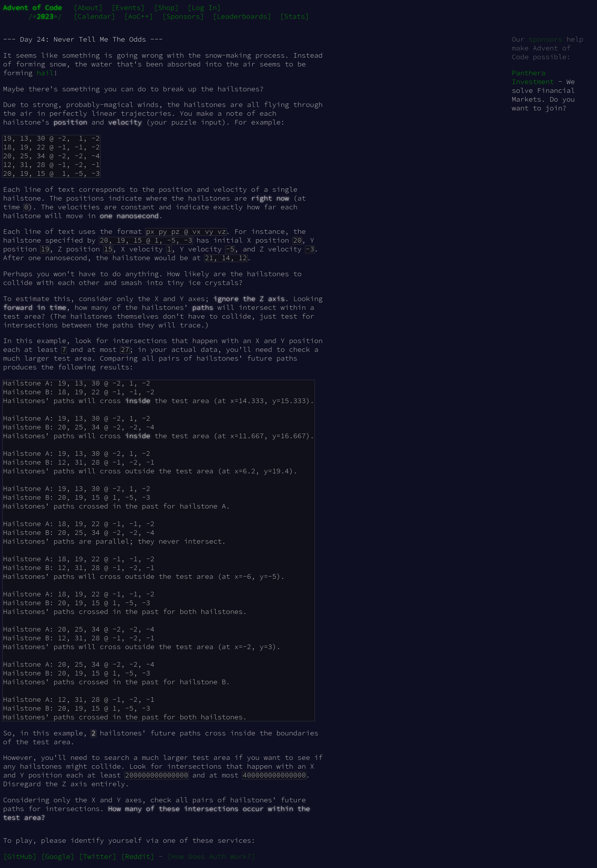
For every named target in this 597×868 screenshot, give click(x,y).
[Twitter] (98, 856)
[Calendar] (94, 16)
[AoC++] (139, 16)
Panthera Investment (533, 77)
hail (45, 73)
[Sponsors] (183, 16)
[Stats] (294, 16)
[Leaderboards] (242, 16)
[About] (88, 7)
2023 (45, 16)
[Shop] (166, 7)
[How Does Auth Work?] (211, 856)
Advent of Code (32, 7)
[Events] (128, 7)
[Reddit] (138, 856)
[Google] (58, 856)
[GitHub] (20, 856)
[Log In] (204, 7)
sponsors (545, 39)
